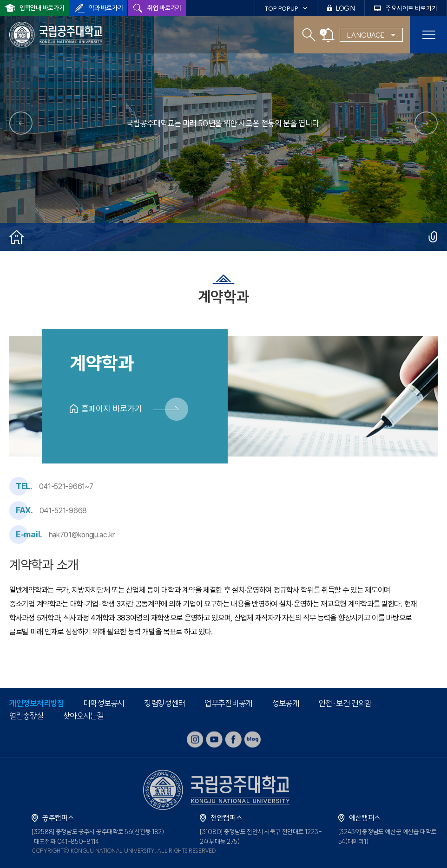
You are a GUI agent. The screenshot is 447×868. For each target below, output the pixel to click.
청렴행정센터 (164, 703)
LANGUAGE (366, 35)
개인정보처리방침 (37, 703)
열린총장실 (26, 716)
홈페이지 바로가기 (112, 408)
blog (252, 740)
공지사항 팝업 (328, 35)
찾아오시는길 (84, 716)
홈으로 (16, 237)
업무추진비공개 (228, 703)
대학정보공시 (104, 703)
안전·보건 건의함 (345, 703)
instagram (195, 740)
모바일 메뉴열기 (428, 35)
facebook (233, 740)
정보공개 (286, 703)
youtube (214, 740)
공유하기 (433, 237)
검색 (309, 35)
